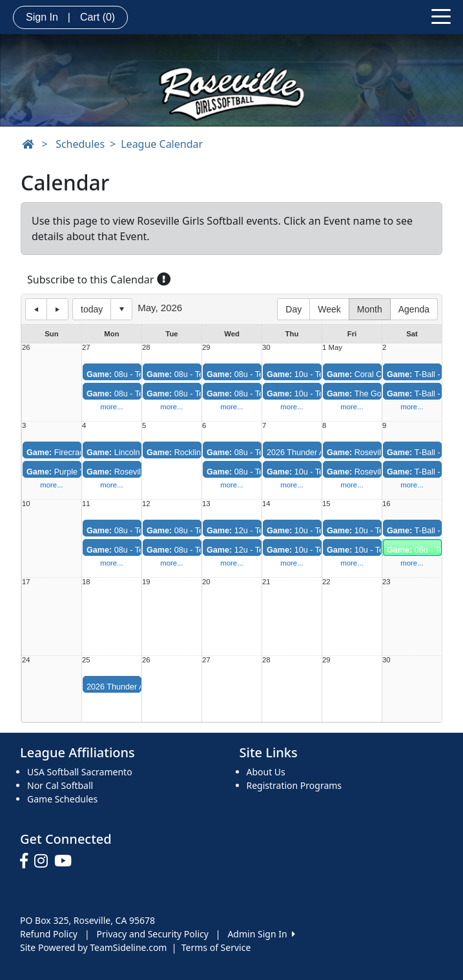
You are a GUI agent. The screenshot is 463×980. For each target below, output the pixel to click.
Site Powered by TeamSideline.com (93, 947)
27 (86, 348)
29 (206, 348)
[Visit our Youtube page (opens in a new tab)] (66, 861)
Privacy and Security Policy (153, 934)
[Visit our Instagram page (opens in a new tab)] (44, 861)
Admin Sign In (261, 934)
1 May (332, 348)
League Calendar (162, 144)
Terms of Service (216, 947)
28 (146, 348)
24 (26, 660)
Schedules (80, 144)
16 (386, 504)
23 (386, 582)
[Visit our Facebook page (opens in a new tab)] (27, 861)
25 (86, 660)
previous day (36, 309)
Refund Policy (49, 934)
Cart (98, 17)
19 (146, 582)
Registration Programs (294, 785)
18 (86, 582)
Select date (121, 309)
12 (146, 504)
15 (326, 504)
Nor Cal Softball (60, 785)
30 (266, 348)
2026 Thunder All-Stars (308, 453)
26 (26, 348)
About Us (266, 772)
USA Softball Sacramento (80, 772)
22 (326, 582)
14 (266, 504)
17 (26, 582)
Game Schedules (62, 799)
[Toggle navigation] (441, 15)
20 (206, 582)
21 (266, 582)
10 (26, 504)
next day (57, 309)
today (92, 309)
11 (86, 504)
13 (206, 504)
